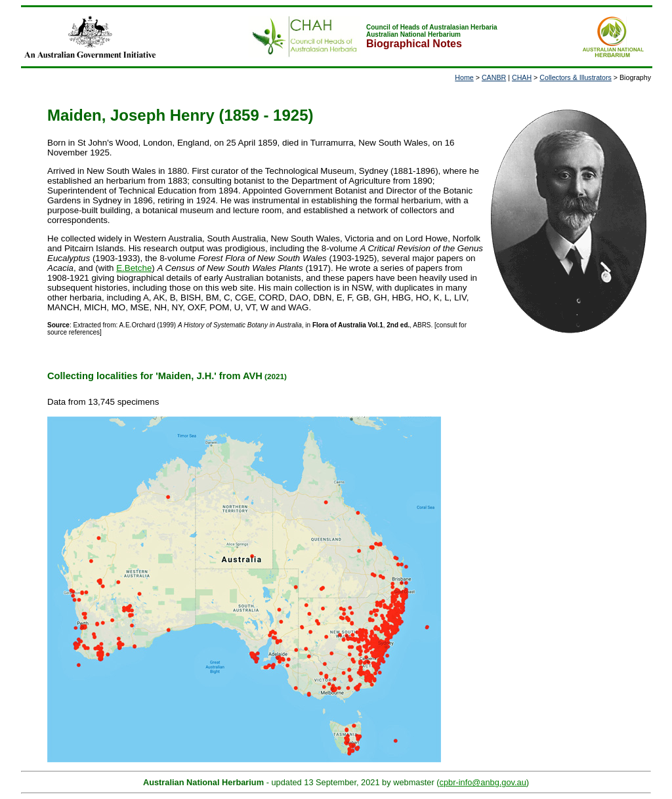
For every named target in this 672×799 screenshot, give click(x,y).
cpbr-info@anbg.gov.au (483, 782)
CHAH (522, 77)
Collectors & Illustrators (576, 77)
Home (464, 77)
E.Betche (134, 268)
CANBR (494, 77)
